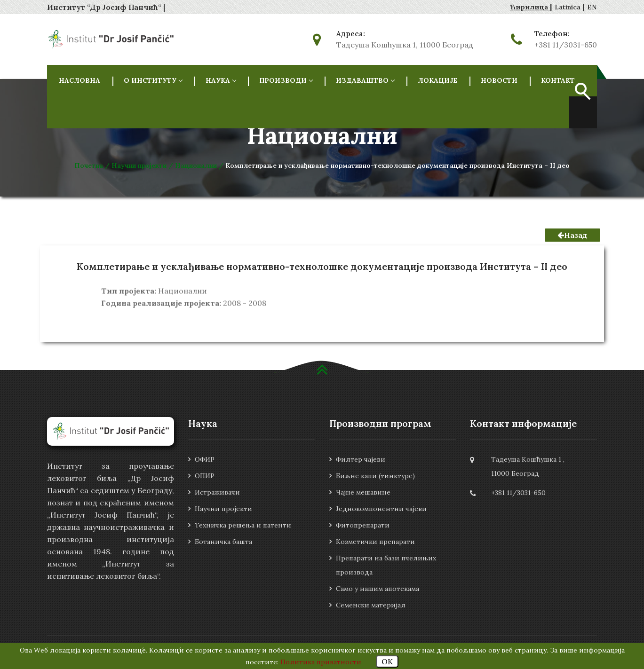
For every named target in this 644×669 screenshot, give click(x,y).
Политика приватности (321, 662)
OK (387, 661)
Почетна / (93, 165)
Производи (286, 80)
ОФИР (205, 459)
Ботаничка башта (223, 542)
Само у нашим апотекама (378, 589)
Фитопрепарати (363, 525)
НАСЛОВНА (80, 80)
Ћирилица (530, 7)
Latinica (568, 7)
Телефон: (552, 34)
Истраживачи (217, 492)
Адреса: (351, 34)
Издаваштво (365, 80)
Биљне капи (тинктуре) (375, 476)
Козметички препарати (375, 542)
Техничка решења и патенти (243, 525)
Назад (572, 235)
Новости (499, 80)
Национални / (200, 165)
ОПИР (205, 476)
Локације (437, 80)
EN (592, 7)
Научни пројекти (223, 509)
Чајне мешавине (363, 492)
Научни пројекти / (143, 165)
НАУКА (221, 80)
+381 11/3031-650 (566, 45)
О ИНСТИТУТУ (153, 80)
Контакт (558, 80)
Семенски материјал (371, 605)
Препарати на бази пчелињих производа (386, 565)
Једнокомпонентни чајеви (381, 509)
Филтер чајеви (361, 459)
